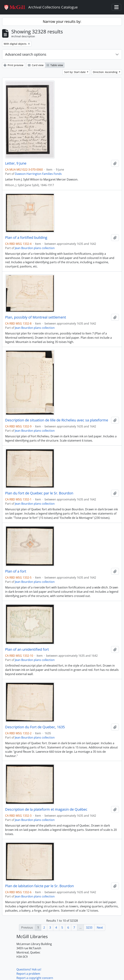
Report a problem (28, 974)
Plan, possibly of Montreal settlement (36, 317)
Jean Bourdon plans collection (35, 248)
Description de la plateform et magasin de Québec (46, 809)
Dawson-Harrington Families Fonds (38, 174)
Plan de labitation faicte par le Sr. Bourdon (39, 886)
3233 (89, 927)
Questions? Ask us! (29, 969)
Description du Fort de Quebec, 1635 (35, 727)
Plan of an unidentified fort (27, 649)
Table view (55, 65)
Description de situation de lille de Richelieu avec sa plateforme (57, 420)
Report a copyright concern (35, 978)
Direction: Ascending (106, 72)
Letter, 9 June (16, 163)
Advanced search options (26, 54)
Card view (36, 65)
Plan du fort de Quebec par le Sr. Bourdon (39, 493)
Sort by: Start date (75, 72)
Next (100, 927)
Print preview (14, 65)
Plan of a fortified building (26, 238)
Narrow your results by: (62, 21)
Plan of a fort (16, 571)
